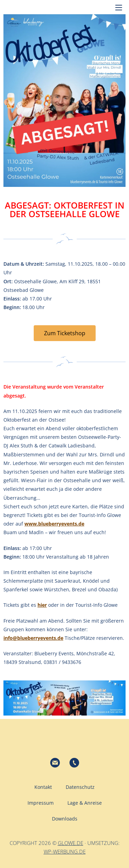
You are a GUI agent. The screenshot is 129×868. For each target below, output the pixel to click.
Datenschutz (80, 787)
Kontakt (43, 787)
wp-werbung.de (65, 851)
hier (42, 605)
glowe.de (71, 843)
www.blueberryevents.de (54, 524)
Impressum (41, 803)
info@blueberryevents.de (33, 638)
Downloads (65, 819)
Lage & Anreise (85, 803)
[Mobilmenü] (119, 7)
